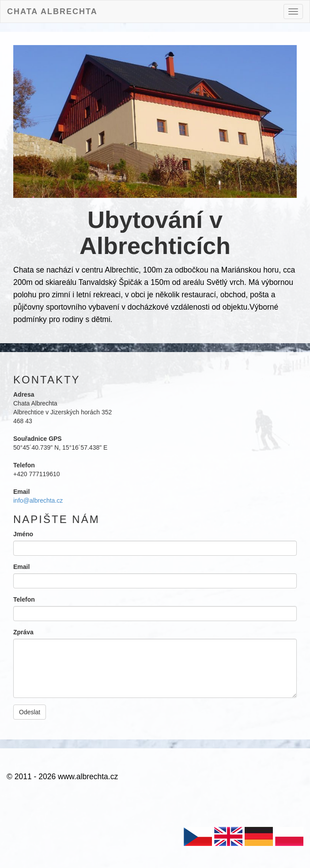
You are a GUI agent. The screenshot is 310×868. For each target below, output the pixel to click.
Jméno (23, 534)
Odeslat (30, 712)
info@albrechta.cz (38, 500)
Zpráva (23, 632)
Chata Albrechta (52, 10)
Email (21, 567)
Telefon (24, 599)
